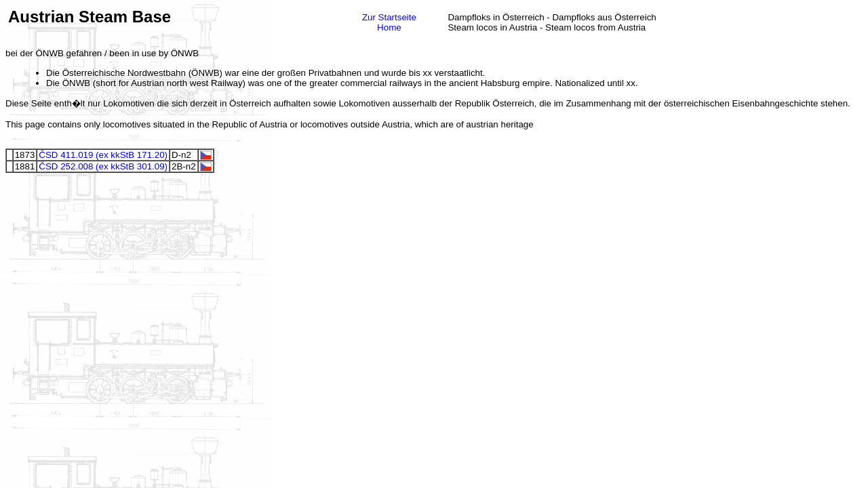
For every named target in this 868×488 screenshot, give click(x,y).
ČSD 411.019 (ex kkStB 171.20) (103, 155)
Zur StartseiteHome (389, 22)
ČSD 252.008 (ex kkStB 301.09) (103, 166)
